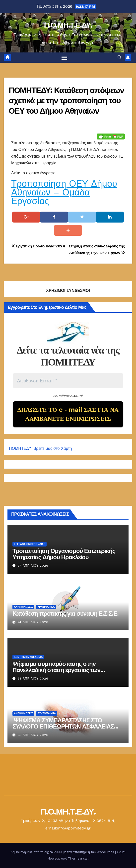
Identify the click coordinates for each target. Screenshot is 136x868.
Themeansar (78, 858)
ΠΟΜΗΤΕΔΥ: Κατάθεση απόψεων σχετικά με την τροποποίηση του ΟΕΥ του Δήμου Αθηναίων (66, 100)
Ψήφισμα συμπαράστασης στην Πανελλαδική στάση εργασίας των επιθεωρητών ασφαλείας (56, 670)
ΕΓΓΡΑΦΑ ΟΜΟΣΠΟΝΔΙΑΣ (30, 544)
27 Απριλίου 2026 (33, 566)
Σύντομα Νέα (47, 713)
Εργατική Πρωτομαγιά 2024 (38, 246)
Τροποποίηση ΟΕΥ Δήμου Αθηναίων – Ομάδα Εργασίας (64, 192)
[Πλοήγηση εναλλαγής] (65, 58)
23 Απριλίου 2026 (33, 679)
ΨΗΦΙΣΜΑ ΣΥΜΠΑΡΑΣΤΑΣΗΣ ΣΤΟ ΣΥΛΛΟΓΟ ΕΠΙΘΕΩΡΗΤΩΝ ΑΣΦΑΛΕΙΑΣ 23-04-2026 (63, 726)
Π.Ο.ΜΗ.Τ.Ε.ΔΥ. (68, 25)
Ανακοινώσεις (23, 607)
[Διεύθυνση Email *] (68, 381)
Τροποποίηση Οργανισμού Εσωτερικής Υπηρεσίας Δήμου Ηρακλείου (64, 554)
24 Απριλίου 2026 (33, 622)
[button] (120, 57)
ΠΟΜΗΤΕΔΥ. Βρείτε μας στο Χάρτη (40, 448)
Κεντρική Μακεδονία (28, 657)
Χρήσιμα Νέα (46, 607)
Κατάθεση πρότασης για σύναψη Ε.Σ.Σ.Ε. (66, 614)
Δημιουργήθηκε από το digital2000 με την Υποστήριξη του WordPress (63, 852)
